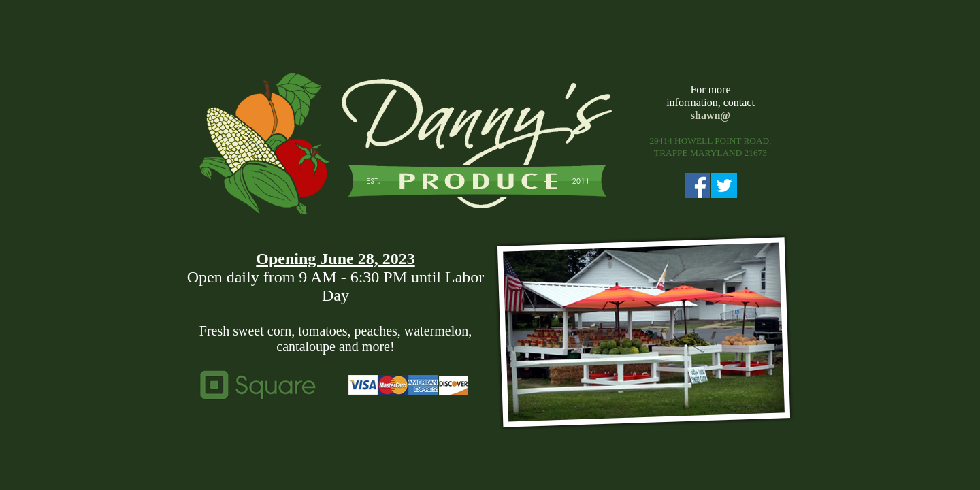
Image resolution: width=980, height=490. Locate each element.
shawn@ (710, 115)
